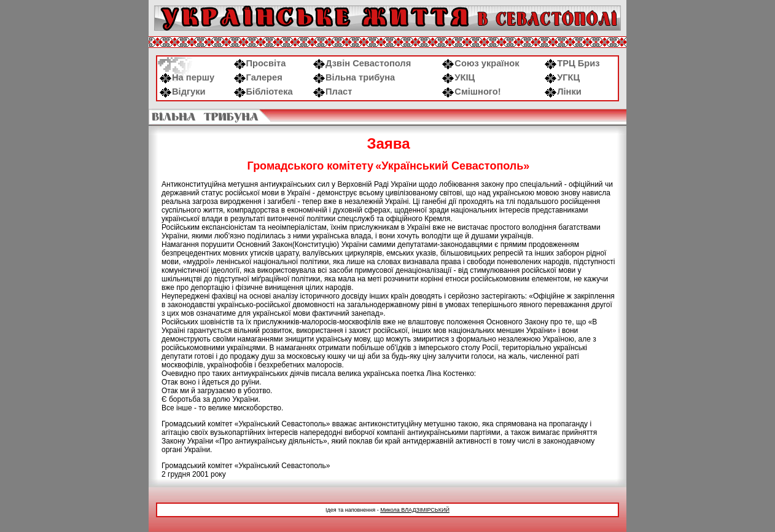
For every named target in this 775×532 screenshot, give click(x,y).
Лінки (563, 92)
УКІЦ (458, 77)
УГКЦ (562, 77)
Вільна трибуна (354, 77)
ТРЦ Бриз (572, 63)
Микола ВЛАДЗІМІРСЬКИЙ (415, 510)
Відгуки (183, 92)
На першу (187, 77)
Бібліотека (263, 92)
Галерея (258, 77)
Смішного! (471, 92)
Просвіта (260, 63)
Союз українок (481, 63)
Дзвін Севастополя (362, 63)
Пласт (333, 92)
